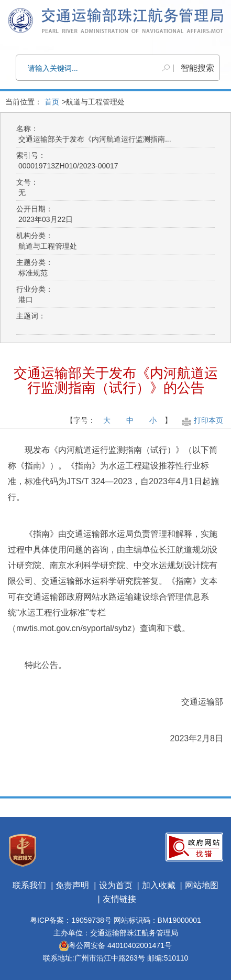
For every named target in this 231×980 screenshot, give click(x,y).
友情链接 (119, 899)
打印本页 (201, 420)
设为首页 (116, 885)
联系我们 (29, 885)
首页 (52, 102)
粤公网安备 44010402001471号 (115, 945)
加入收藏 (159, 885)
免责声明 (72, 885)
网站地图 (202, 885)
